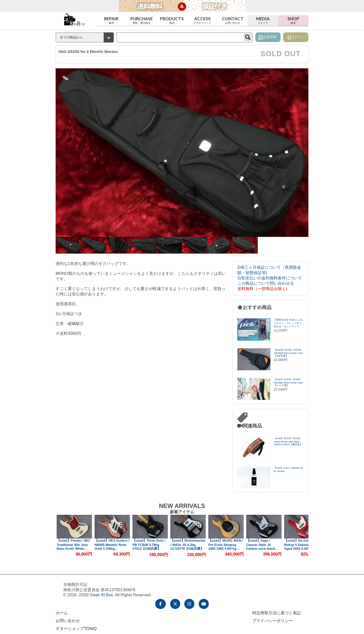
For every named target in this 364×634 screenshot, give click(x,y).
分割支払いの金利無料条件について (270, 278)
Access (202, 20)
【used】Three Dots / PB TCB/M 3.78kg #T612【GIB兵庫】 (149, 545)
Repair (111, 20)
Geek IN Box (101, 595)
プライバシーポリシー (272, 621)
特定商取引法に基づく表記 (277, 613)
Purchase (142, 20)
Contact (233, 20)
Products (172, 20)
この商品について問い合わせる (266, 283)
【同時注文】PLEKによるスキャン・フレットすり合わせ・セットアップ (288, 323)
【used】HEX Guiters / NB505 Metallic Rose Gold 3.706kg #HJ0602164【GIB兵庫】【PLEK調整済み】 (112, 549)
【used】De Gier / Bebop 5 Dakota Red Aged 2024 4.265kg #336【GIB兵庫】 (300, 546)
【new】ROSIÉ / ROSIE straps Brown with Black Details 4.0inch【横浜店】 (288, 441)
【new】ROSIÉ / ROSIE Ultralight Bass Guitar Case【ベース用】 (288, 382)
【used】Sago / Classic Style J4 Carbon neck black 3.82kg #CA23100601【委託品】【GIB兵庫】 (264, 548)
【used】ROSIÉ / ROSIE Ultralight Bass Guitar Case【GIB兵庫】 (288, 353)
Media (263, 20)
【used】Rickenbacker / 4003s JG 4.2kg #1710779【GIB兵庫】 (188, 545)
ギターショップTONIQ (76, 629)
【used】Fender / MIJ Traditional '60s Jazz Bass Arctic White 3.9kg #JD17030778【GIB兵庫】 (73, 548)
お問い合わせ (68, 621)
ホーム (62, 613)
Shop (293, 20)
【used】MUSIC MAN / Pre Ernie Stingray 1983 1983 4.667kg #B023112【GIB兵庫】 (226, 546)
